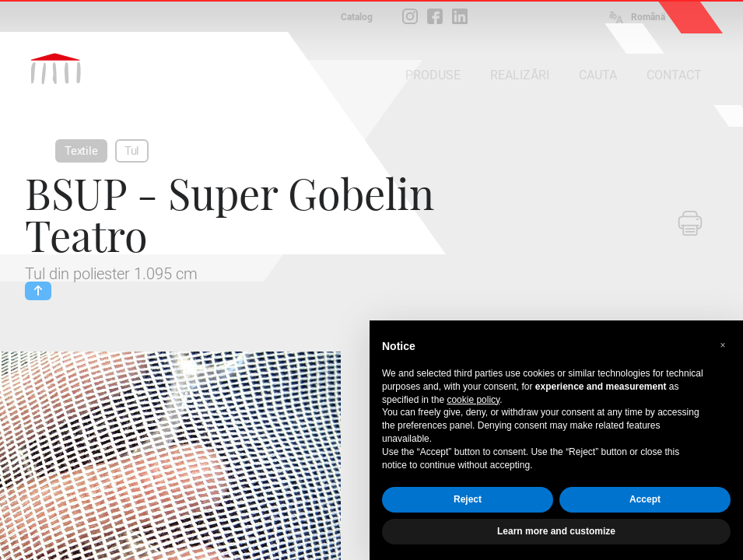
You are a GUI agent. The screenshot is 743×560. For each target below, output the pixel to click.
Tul (132, 151)
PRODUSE (433, 75)
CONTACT (674, 75)
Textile (81, 151)
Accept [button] (645, 499)
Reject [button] (468, 499)
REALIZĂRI (520, 75)
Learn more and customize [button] (556, 531)
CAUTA (598, 75)
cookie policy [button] (473, 400)
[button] (723, 345)
